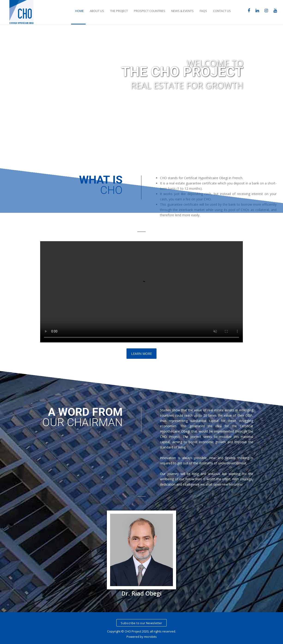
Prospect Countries (150, 11)
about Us (97, 11)
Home (80, 11)
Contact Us (222, 11)
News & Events (182, 11)
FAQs (203, 11)
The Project (119, 11)
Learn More (141, 354)
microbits (150, 637)
